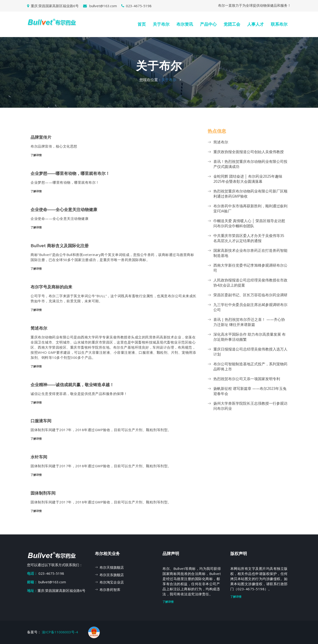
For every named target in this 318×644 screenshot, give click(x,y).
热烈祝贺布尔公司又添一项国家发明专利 (247, 379)
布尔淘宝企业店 (112, 582)
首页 (142, 24)
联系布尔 (279, 24)
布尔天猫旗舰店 (112, 567)
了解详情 (36, 155)
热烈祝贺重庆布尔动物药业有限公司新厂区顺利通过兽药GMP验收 (250, 194)
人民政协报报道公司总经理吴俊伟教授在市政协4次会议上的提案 (250, 283)
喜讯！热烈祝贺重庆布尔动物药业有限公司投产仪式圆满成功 (250, 164)
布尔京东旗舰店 (112, 575)
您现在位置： (150, 80)
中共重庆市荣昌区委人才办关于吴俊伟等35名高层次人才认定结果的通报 (249, 238)
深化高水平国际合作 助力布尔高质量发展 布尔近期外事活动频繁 (249, 337)
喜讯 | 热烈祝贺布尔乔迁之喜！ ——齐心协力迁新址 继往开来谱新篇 (249, 322)
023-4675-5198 (136, 6)
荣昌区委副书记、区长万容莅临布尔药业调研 (250, 295)
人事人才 (256, 24)
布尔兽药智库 (110, 590)
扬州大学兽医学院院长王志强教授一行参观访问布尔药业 (250, 406)
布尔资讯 (185, 24)
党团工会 (232, 24)
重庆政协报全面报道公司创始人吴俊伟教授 (249, 152)
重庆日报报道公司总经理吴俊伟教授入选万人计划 (250, 352)
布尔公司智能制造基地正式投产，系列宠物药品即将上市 (250, 366)
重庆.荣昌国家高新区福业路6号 (53, 6)
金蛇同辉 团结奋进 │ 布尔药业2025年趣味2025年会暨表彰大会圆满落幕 (248, 179)
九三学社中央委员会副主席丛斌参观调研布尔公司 (250, 307)
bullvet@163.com (100, 6)
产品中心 (208, 24)
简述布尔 (221, 142)
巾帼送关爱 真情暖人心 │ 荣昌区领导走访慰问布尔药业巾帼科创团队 (249, 223)
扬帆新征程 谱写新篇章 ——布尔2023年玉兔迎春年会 (250, 391)
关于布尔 (161, 24)
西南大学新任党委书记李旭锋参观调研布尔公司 (250, 268)
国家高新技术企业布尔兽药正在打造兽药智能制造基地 (250, 253)
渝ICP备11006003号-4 (60, 632)
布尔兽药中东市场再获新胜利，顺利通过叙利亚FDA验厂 (250, 208)
